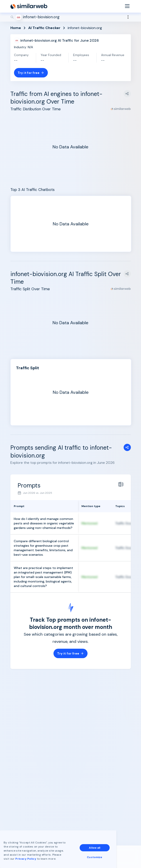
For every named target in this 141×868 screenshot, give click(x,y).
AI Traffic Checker (44, 28)
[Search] (71, 17)
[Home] (29, 6)
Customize (95, 857)
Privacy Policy (26, 859)
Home (16, 28)
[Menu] (127, 6)
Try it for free (31, 73)
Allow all (95, 848)
